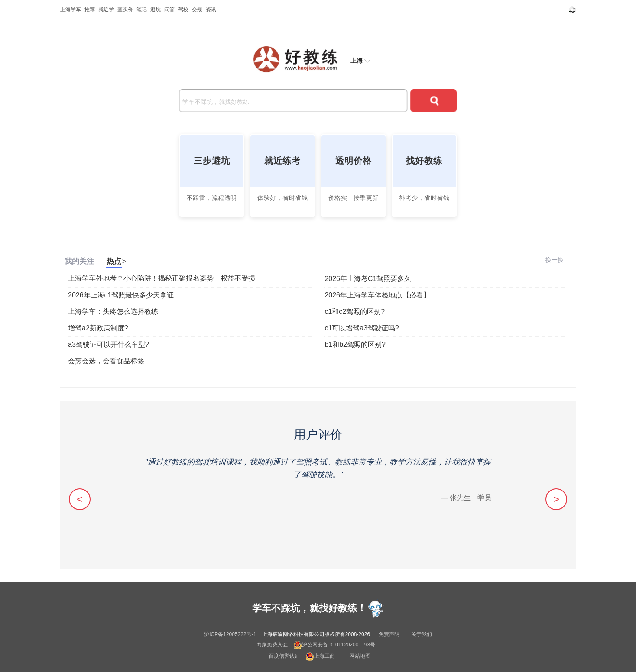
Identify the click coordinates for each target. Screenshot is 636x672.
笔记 (142, 10)
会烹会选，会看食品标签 (106, 361)
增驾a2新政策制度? (98, 328)
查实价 (125, 10)
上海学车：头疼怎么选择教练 (113, 312)
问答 (169, 10)
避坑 (156, 10)
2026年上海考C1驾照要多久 (368, 279)
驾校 (183, 10)
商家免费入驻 (272, 645)
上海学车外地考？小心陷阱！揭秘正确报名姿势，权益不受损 (162, 278)
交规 (197, 10)
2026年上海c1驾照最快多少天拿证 (121, 295)
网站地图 (360, 656)
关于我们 (422, 634)
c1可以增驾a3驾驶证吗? (362, 328)
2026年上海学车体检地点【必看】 (377, 295)
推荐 (90, 10)
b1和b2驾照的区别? (355, 344)
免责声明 (389, 634)
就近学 (106, 10)
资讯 (211, 10)
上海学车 (71, 10)
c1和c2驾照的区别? (355, 312)
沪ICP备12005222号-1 (230, 634)
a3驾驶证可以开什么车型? (109, 344)
